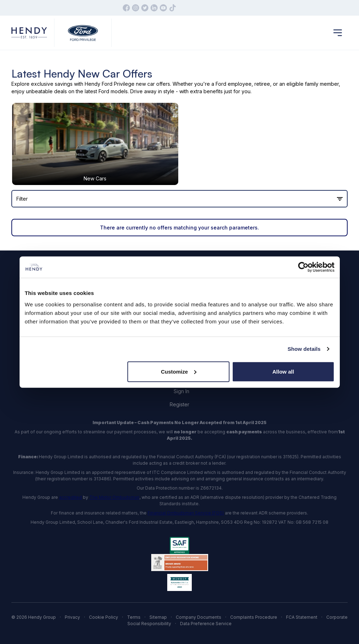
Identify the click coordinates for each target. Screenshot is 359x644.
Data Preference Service (206, 624)
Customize (179, 371)
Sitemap (158, 617)
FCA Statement (302, 617)
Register (179, 404)
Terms (134, 617)
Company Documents (199, 617)
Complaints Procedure (254, 617)
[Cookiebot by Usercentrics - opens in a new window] (303, 267)
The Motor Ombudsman (114, 497)
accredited (70, 497)
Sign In (181, 391)
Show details (304, 349)
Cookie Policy (104, 617)
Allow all (283, 371)
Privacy (72, 617)
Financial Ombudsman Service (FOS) (186, 513)
